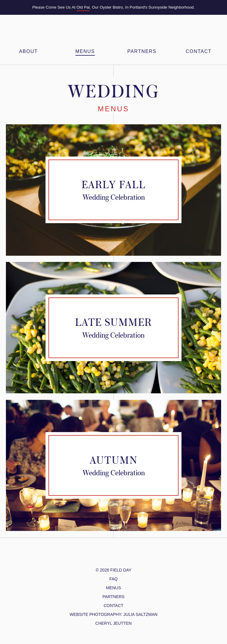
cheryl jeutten (114, 623)
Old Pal (83, 7)
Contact (198, 51)
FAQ (113, 579)
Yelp (127, 556)
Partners (142, 51)
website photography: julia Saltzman (113, 614)
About (28, 51)
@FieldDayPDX (95, 556)
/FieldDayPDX (109, 556)
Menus (85, 51)
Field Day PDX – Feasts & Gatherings (113, 33)
